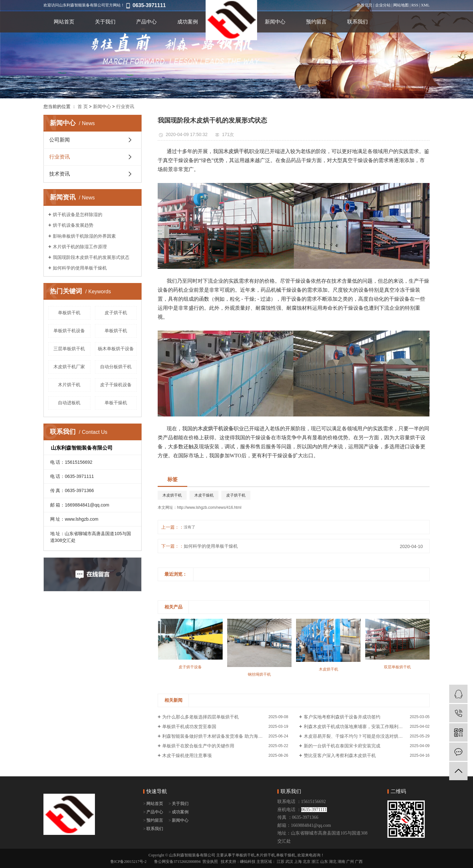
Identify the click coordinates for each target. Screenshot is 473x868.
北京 (307, 862)
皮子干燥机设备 (116, 385)
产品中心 (146, 22)
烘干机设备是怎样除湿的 (78, 215)
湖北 (333, 862)
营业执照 (210, 862)
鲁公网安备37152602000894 (177, 862)
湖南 (341, 862)
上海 (298, 862)
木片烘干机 (69, 385)
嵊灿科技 (248, 862)
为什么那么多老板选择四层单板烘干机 (200, 717)
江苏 (281, 862)
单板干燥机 (116, 403)
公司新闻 (60, 140)
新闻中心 (275, 22)
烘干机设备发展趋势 (73, 225)
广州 (350, 862)
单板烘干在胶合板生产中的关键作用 (198, 746)
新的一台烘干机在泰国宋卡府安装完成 (342, 746)
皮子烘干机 (116, 313)
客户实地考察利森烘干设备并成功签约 (342, 717)
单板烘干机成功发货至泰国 (189, 726)
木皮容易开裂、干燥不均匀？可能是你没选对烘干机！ (358, 736)
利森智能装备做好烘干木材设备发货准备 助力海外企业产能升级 (225, 736)
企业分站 (383, 5)
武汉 (289, 862)
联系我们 (357, 22)
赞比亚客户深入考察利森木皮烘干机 (340, 755)
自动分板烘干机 (116, 367)
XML (425, 5)
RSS (415, 5)
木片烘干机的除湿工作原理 (80, 247)
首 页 (83, 106)
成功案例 (188, 22)
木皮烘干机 (172, 495)
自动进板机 (69, 403)
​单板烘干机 (69, 313)
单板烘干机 (116, 331)
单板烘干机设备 (69, 331)
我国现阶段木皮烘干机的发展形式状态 (91, 257)
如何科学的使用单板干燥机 (80, 268)
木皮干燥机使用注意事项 (187, 755)
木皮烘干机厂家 (69, 367)
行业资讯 (125, 106)
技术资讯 (60, 174)
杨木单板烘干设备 (116, 349)
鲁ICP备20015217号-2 (129, 862)
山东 (324, 862)
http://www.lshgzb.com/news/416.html (209, 507)
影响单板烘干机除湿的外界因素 (84, 236)
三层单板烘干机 (69, 349)
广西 (359, 862)
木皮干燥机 (204, 495)
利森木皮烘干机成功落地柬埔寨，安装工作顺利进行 (356, 726)
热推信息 (365, 5)
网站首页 (64, 22)
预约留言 (316, 22)
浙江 (315, 862)
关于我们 (105, 22)
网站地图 (401, 5)
